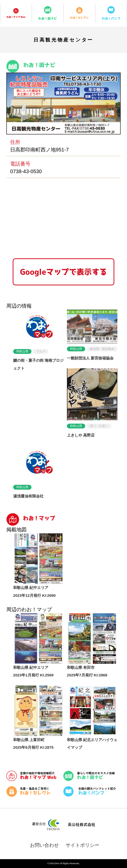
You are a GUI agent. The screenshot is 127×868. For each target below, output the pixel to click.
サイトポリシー (83, 845)
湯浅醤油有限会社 (28, 496)
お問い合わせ (44, 845)
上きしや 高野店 (81, 435)
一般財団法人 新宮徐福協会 (90, 358)
